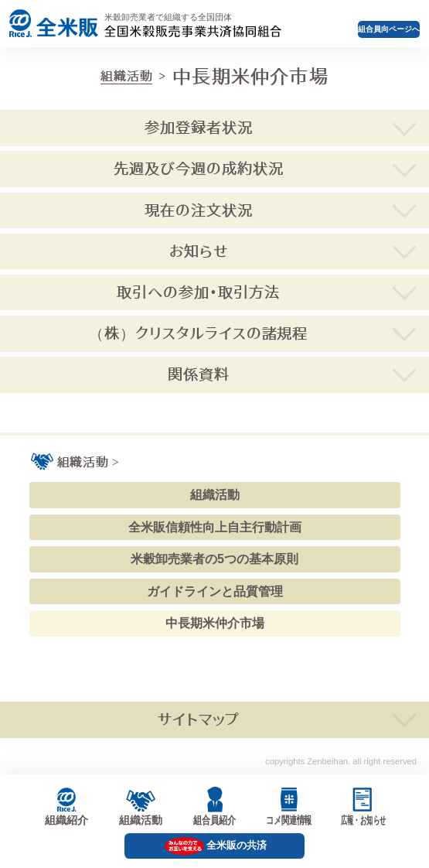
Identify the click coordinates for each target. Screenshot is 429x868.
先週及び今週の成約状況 (199, 168)
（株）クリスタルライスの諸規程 (198, 333)
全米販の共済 (237, 845)
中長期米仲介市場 (215, 623)
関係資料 (199, 374)
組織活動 (126, 76)
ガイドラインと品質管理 (215, 591)
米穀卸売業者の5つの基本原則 (214, 559)
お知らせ (199, 251)
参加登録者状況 (199, 127)
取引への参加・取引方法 (198, 292)
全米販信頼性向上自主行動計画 (215, 527)
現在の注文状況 (199, 210)
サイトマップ (199, 719)
